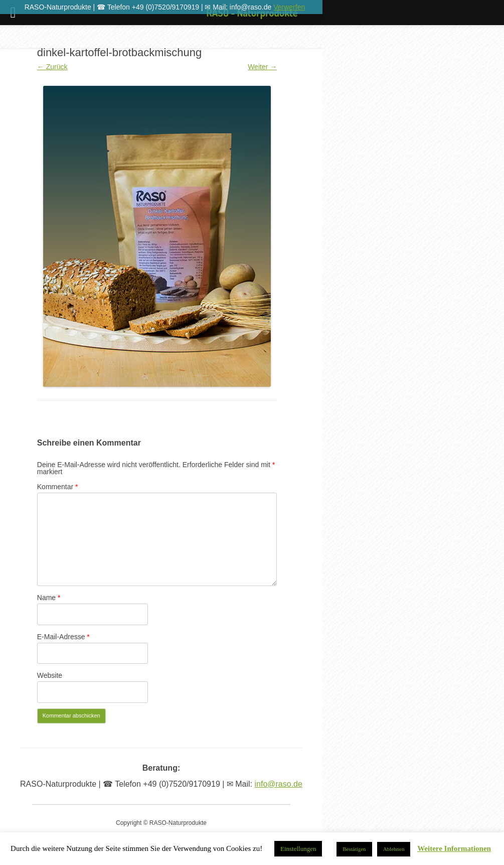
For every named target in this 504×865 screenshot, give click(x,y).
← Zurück (52, 67)
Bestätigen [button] (354, 849)
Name (49, 598)
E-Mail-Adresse (63, 637)
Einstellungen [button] (298, 849)
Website (50, 675)
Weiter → (262, 67)
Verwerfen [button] (289, 7)
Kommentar (58, 487)
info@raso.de (279, 784)
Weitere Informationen (454, 849)
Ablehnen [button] (394, 849)
